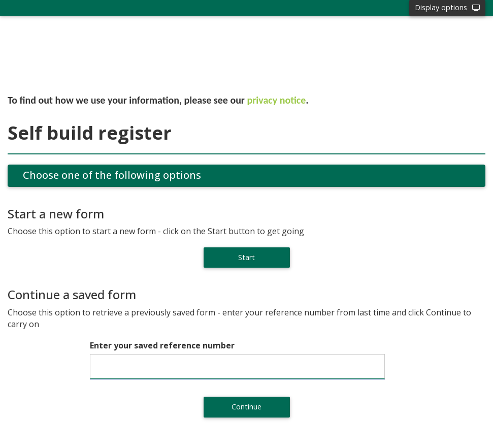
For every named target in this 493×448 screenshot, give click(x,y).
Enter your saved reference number (162, 345)
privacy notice (277, 100)
